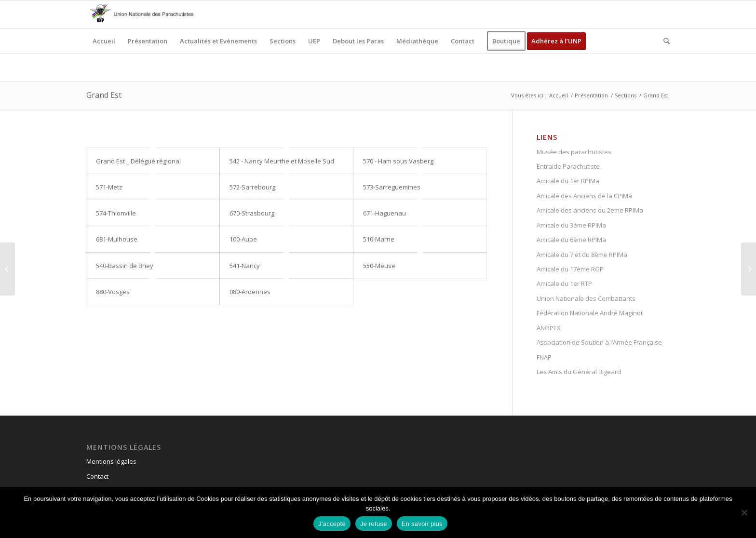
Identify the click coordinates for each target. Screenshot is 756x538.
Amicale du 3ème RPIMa (571, 225)
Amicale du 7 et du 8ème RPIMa (582, 255)
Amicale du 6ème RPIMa (571, 240)
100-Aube (243, 239)
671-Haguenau (385, 213)
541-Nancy (245, 266)
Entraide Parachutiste (568, 166)
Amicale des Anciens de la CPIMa (584, 196)
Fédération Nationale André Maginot (590, 313)
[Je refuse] (744, 512)
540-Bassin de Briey (125, 266)
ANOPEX (549, 328)
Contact (97, 476)
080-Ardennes (250, 292)
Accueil (559, 95)
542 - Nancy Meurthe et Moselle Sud (282, 161)
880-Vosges (113, 292)
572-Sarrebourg (252, 187)
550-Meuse (379, 266)
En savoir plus (422, 524)
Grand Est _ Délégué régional (138, 161)
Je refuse (374, 524)
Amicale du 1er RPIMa (568, 181)
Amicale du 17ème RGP (570, 269)
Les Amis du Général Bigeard (579, 372)
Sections (626, 95)
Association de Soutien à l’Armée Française (599, 342)
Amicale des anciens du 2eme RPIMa (590, 210)
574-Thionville (116, 213)
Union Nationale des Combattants (586, 298)
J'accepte (332, 524)
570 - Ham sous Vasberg (398, 161)
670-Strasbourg (252, 213)
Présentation (591, 95)
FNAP (544, 357)
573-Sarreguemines (392, 187)
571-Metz (109, 187)
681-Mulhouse (117, 239)
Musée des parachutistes (574, 152)
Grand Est (104, 95)
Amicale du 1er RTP (564, 283)
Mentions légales (111, 461)
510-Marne (379, 239)
